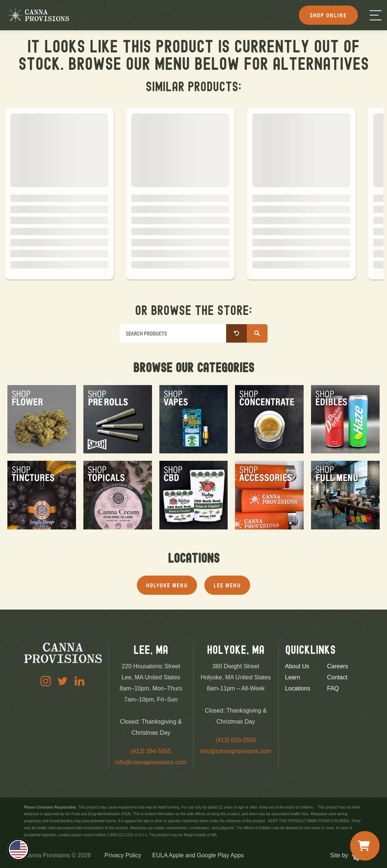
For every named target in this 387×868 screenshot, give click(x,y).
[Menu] (376, 15)
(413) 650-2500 (236, 740)
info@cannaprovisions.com (151, 762)
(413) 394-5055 (151, 751)
